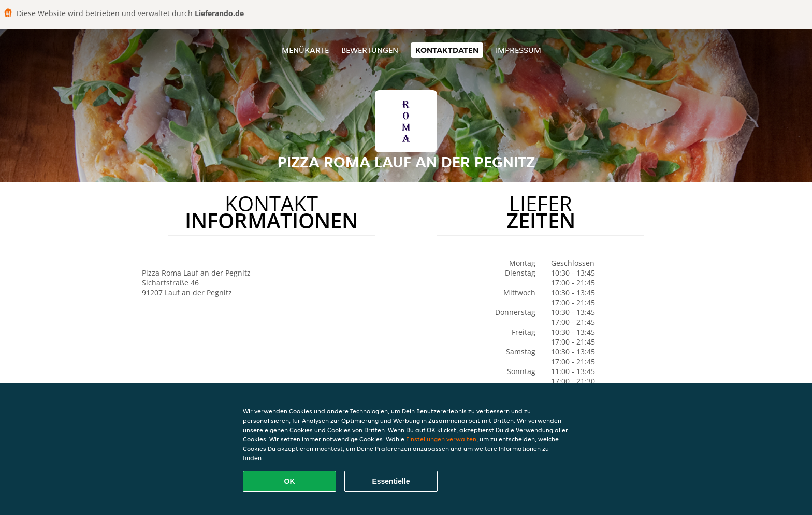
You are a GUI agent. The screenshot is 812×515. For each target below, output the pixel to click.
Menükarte (305, 50)
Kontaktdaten (447, 50)
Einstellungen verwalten (441, 439)
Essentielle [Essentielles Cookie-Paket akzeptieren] (391, 481)
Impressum (518, 50)
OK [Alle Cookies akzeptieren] (290, 481)
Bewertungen (370, 50)
